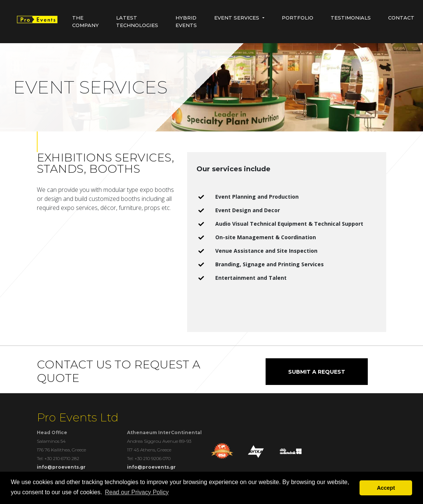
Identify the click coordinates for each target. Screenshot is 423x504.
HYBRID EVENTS (186, 21)
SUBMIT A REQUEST (317, 372)
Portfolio (298, 18)
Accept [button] (386, 488)
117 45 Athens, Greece (149, 450)
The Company (85, 21)
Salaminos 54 (51, 441)
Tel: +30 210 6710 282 (58, 458)
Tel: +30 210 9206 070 (149, 458)
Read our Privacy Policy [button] (137, 492)
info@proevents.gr (61, 467)
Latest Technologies (137, 21)
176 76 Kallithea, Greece (61, 450)
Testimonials (351, 18)
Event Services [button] (237, 18)
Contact (401, 18)
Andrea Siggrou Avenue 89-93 (159, 441)
